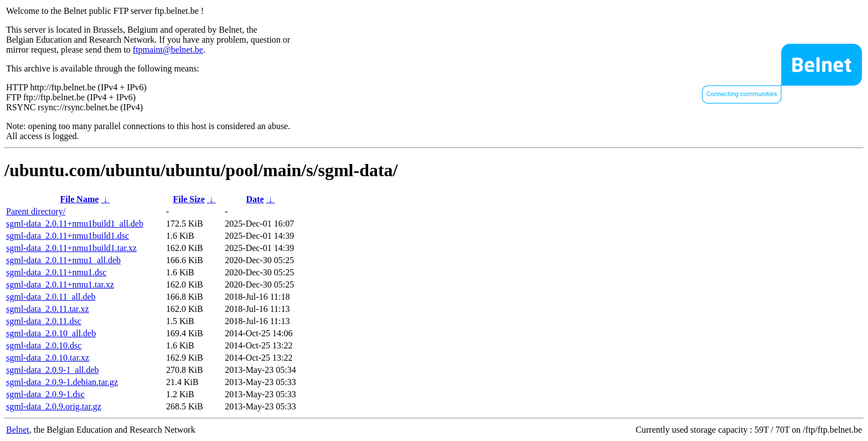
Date (255, 199)
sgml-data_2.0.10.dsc (44, 345)
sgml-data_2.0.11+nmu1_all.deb (63, 260)
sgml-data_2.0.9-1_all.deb (53, 370)
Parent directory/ (36, 211)
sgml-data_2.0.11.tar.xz (48, 309)
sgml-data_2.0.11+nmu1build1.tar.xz (71, 248)
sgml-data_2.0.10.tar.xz (48, 358)
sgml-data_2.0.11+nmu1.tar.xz (60, 284)
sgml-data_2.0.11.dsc (44, 321)
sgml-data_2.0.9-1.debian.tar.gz (62, 382)
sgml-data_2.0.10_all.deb (51, 333)
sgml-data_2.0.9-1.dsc (45, 394)
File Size (188, 199)
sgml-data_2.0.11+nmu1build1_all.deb (75, 224)
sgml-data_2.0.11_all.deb (51, 297)
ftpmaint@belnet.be (168, 50)
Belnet (18, 430)
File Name (80, 199)
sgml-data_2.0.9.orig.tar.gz (54, 406)
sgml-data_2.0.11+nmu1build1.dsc (68, 236)
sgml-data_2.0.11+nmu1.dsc (56, 272)
